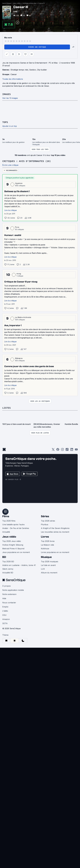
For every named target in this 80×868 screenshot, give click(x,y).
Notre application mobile (13, 721)
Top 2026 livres (48, 672)
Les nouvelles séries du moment (55, 663)
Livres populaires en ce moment (55, 683)
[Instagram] (62, 558)
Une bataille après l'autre (13, 655)
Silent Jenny (8, 700)
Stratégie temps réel (40, 68)
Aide (4, 729)
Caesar (14, 182)
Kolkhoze (45, 679)
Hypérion (19, 288)
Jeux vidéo (9, 668)
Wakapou (19, 463)
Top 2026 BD (8, 692)
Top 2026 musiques (50, 692)
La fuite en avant (48, 696)
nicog (19, 379)
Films (6, 647)
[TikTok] (67, 558)
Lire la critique (11, 315)
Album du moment (49, 704)
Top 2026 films (9, 652)
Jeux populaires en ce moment (16, 683)
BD (4, 688)
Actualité (6, 663)
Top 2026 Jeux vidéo (12, 672)
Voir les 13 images (10, 206)
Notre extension (9, 725)
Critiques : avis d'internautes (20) (27, 266)
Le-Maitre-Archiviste (23, 422)
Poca (17, 332)
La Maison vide (47, 676)
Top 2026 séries (48, 652)
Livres (45, 668)
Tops (5, 227)
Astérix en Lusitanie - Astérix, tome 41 (19, 696)
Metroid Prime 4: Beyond (13, 679)
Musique (46, 688)
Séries (45, 647)
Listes (6, 513)
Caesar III (52, 68)
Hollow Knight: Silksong (13, 676)
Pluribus (45, 655)
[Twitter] (53, 558)
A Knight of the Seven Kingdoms (55, 659)
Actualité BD (8, 704)
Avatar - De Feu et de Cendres (16, 659)
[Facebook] (58, 558)
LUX (43, 700)
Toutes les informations (13, 186)
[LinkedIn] (72, 558)
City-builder (42, 177)
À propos (6, 717)
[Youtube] (76, 558)
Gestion (33, 177)
